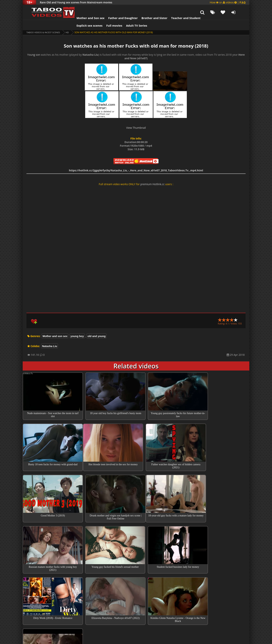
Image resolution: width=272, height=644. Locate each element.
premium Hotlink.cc (152, 175)
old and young (97, 327)
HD (69, 23)
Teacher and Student (181, 8)
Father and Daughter (118, 8)
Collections (136, 592)
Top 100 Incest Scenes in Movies (136, 581)
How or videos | (228, 2)
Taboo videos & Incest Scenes (44, 23)
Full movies (110, 16)
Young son (34, 45)
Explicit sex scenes (85, 16)
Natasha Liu (50, 337)
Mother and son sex (55, 327)
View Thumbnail (136, 118)
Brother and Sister (150, 8)
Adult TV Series (132, 16)
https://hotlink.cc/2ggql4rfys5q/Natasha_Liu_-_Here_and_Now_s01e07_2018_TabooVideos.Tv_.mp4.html (136, 161)
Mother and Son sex (86, 8)
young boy (77, 327)
